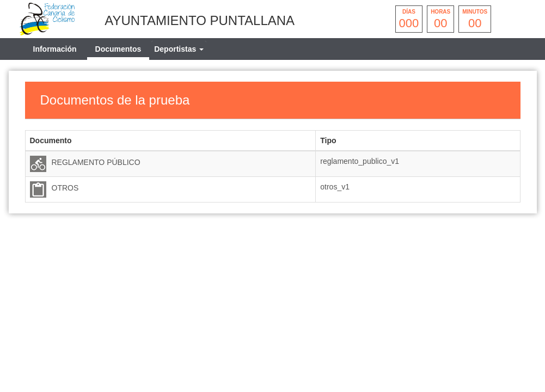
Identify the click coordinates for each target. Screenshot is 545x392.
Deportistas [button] (179, 49)
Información (55, 49)
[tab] (179, 49)
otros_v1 (335, 187)
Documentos (118, 49)
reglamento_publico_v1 (360, 161)
